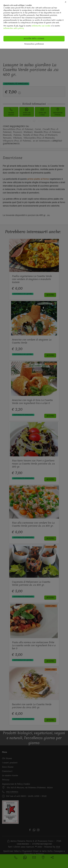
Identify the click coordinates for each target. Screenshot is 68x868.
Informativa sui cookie (41, 26)
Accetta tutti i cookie (34, 39)
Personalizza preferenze (34, 44)
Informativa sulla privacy (14, 28)
